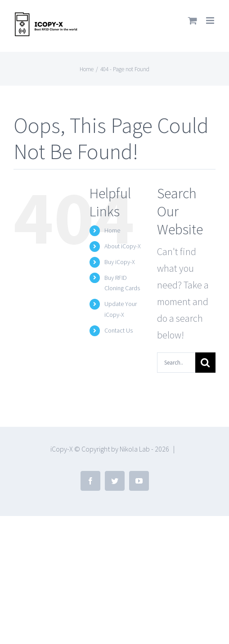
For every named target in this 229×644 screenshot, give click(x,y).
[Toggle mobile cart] (193, 21)
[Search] (205, 363)
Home (112, 230)
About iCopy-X (123, 246)
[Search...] (176, 363)
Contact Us (119, 330)
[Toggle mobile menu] (211, 21)
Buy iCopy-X (120, 262)
